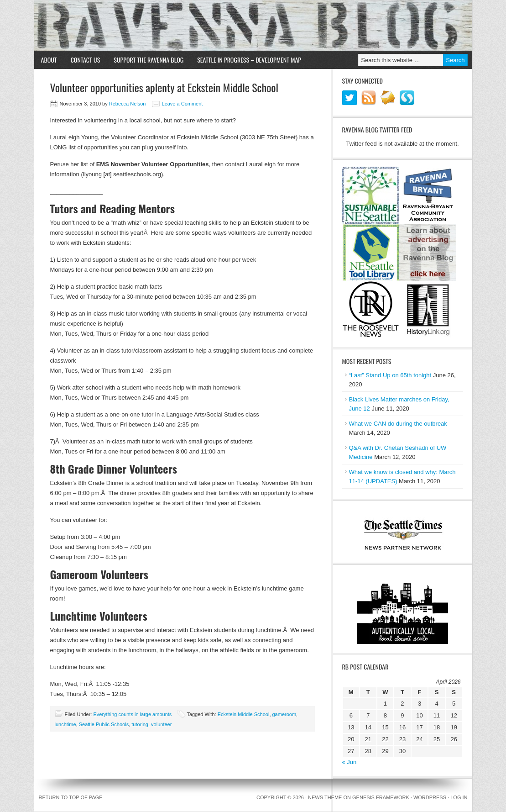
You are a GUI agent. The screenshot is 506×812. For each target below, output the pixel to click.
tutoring (140, 724)
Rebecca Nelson (128, 104)
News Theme (325, 797)
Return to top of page (71, 797)
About (49, 60)
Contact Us (86, 60)
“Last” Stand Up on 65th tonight (390, 375)
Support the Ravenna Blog (149, 60)
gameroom (284, 714)
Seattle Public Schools (104, 724)
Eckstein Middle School (244, 714)
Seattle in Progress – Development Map (249, 60)
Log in (459, 797)
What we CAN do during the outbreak (398, 424)
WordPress (430, 797)
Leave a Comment (183, 104)
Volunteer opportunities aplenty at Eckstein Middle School (164, 87)
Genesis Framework (381, 797)
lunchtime (65, 724)
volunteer (161, 724)
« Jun (350, 762)
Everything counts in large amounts (132, 714)
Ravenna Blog (253, 26)
